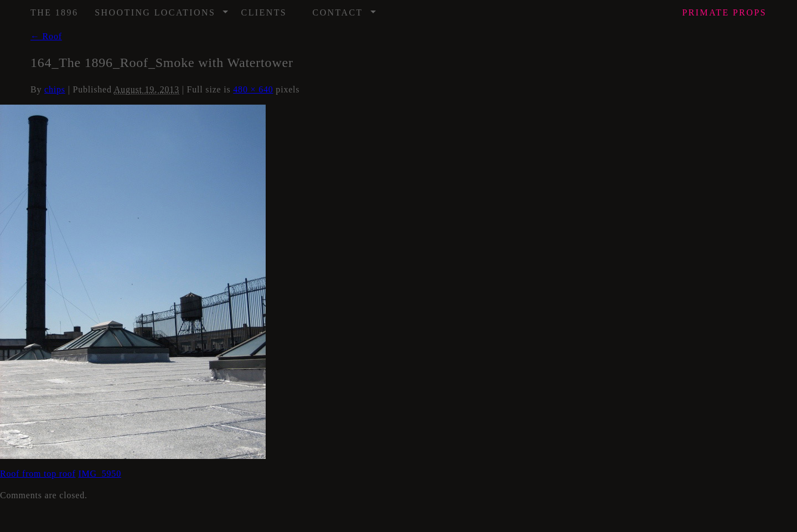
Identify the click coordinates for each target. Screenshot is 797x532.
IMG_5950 (100, 474)
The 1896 (54, 12)
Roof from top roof (38, 474)
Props (724, 12)
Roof (46, 36)
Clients (264, 12)
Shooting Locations (162, 9)
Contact (345, 9)
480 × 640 (253, 89)
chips (55, 89)
